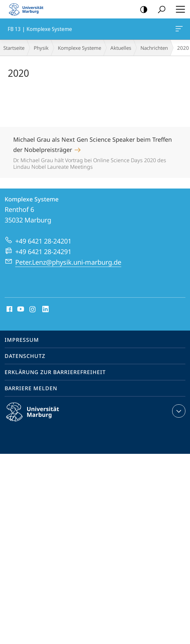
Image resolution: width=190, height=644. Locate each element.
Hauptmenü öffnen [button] (178, 9)
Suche (159, 10)
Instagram (33, 309)
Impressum (22, 340)
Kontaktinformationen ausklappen (178, 411)
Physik (41, 48)
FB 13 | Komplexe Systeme (178, 30)
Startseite (14, 48)
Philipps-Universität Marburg (38, 417)
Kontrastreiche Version (142, 10)
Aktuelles (121, 48)
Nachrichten (154, 48)
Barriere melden (31, 388)
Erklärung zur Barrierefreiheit (55, 372)
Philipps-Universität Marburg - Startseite (28, 9)
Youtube (20, 309)
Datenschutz (25, 356)
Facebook (9, 309)
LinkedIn (46, 309)
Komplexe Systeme (79, 48)
